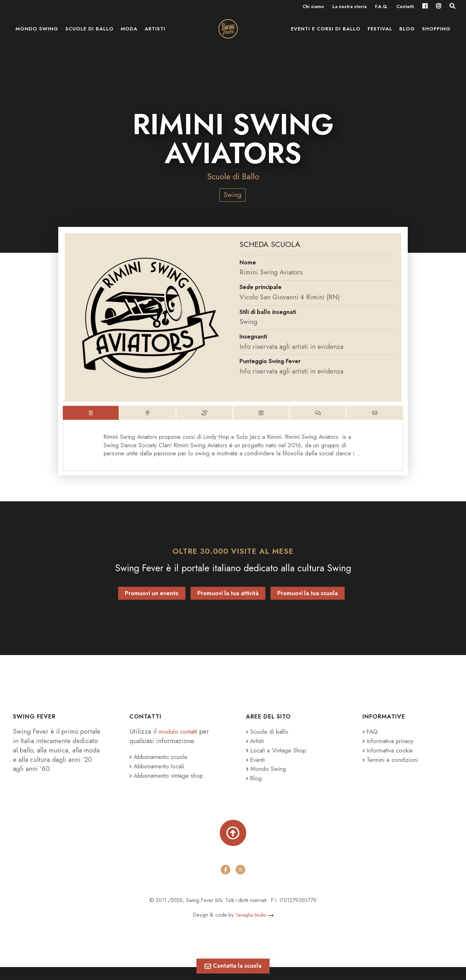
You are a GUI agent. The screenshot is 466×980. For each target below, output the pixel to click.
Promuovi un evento (152, 603)
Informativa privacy (392, 750)
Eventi (257, 769)
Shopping (436, 36)
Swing (233, 195)
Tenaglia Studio (254, 928)
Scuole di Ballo (233, 176)
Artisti (155, 36)
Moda (129, 36)
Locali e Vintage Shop (282, 759)
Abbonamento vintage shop (171, 785)
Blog (407, 36)
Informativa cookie (391, 759)
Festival (380, 36)
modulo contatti (182, 741)
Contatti (405, 7)
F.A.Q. (382, 7)
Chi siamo (313, 7)
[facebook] (226, 883)
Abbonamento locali (160, 775)
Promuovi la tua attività (228, 603)
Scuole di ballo (89, 36)
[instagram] (240, 883)
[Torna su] (233, 844)
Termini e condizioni (394, 769)
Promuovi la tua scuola (308, 603)
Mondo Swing (37, 36)
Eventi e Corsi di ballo (326, 36)
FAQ (371, 741)
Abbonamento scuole (162, 766)
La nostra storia (349, 7)
